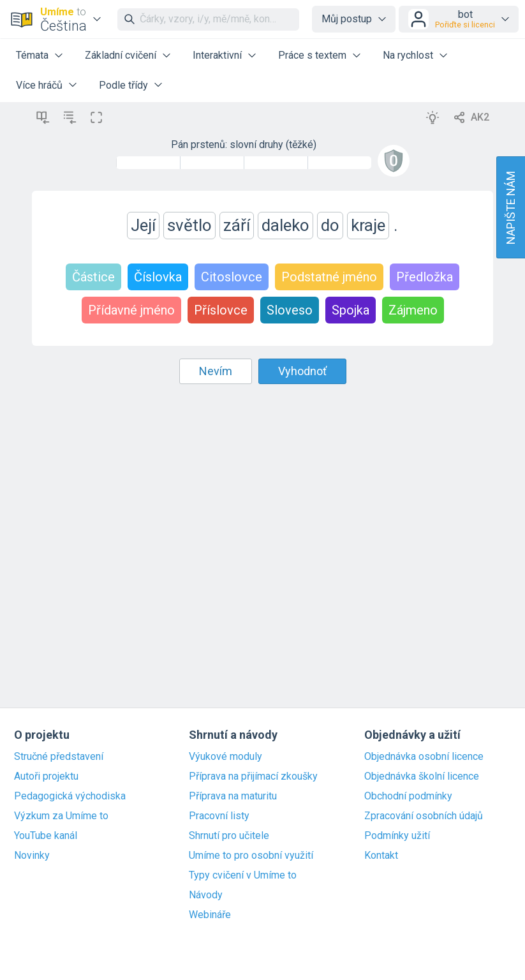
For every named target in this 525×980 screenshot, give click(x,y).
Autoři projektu (46, 776)
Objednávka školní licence (422, 776)
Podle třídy (123, 85)
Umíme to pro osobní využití (251, 856)
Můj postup (347, 19)
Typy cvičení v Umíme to (243, 875)
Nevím (216, 371)
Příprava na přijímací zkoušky (253, 776)
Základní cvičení (121, 55)
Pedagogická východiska (70, 796)
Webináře (210, 915)
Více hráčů (39, 85)
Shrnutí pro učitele (229, 836)
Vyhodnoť (302, 371)
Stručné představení (59, 757)
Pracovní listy (219, 816)
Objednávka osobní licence (424, 757)
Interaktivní (217, 55)
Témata (32, 55)
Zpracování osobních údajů (424, 816)
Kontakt (381, 856)
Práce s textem (312, 55)
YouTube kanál (46, 836)
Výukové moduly (226, 757)
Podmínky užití (397, 836)
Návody (206, 895)
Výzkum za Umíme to (61, 816)
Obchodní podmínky (408, 796)
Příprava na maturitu (233, 796)
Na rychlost (408, 55)
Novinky (32, 856)
